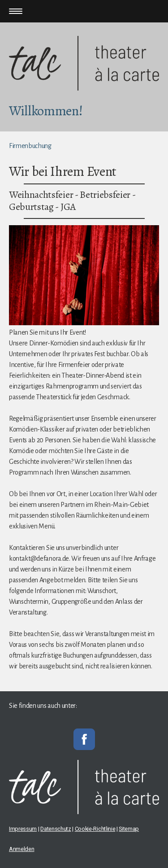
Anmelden (22, 849)
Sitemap (129, 829)
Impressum (23, 829)
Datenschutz (56, 829)
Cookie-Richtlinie (95, 829)
